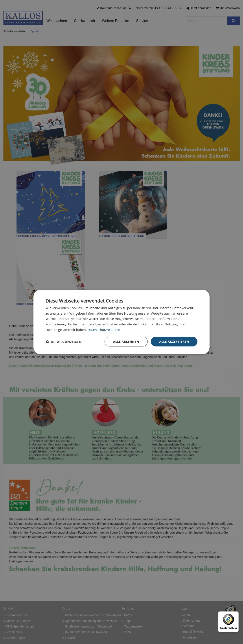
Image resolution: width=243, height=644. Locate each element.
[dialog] (121, 322)
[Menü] (236, 614)
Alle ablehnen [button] (126, 341)
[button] (64, 342)
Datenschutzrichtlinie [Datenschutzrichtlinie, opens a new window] (104, 329)
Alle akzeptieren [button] (174, 341)
